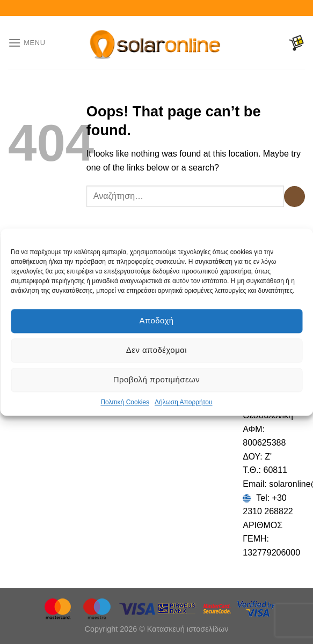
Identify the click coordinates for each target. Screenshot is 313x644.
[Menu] (27, 43)
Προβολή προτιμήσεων (156, 379)
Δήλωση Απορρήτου (184, 402)
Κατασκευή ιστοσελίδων (188, 629)
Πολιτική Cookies (125, 402)
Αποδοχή (156, 320)
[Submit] (294, 197)
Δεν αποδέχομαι (156, 350)
